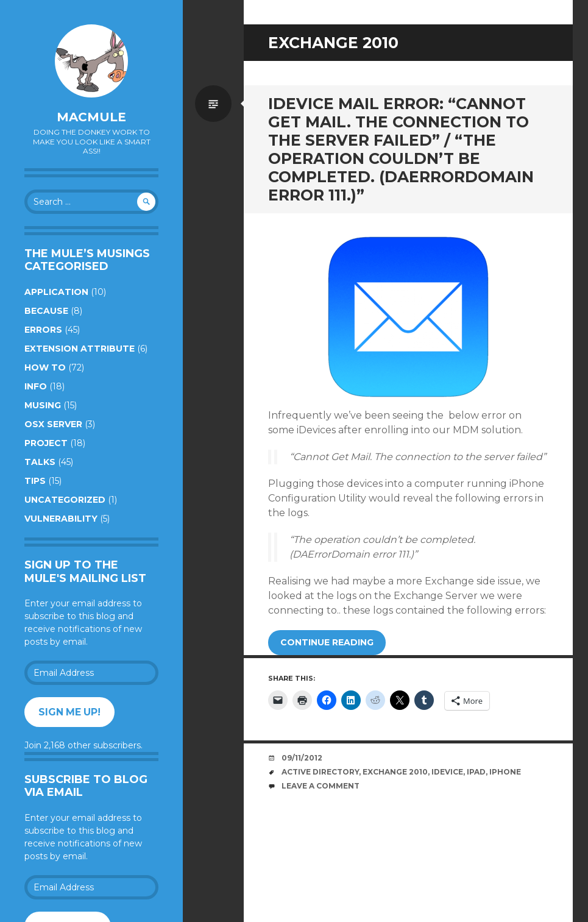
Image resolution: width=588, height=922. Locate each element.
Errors (43, 330)
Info (36, 386)
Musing (43, 405)
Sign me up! (69, 712)
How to (45, 367)
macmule (91, 117)
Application (56, 292)
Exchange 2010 (395, 772)
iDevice (447, 772)
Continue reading (327, 642)
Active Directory (320, 772)
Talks (40, 462)
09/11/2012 (302, 758)
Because (46, 311)
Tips (35, 481)
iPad (476, 772)
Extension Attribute (80, 349)
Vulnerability (61, 519)
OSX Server (53, 424)
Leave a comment (321, 786)
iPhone (505, 772)
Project (46, 443)
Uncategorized (65, 500)
